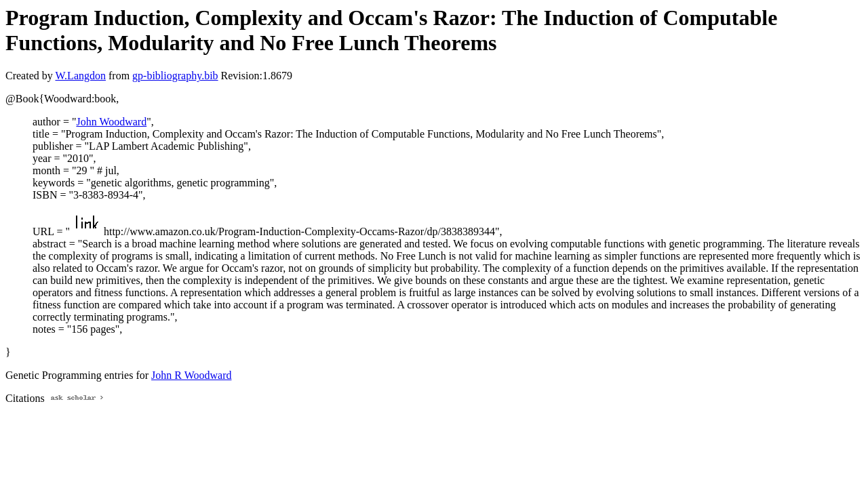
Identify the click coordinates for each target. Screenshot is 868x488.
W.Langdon (80, 76)
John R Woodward (191, 375)
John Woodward (111, 122)
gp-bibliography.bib (175, 76)
